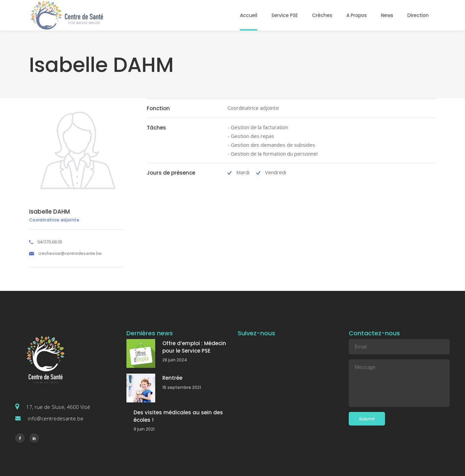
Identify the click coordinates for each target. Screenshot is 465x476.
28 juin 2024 (175, 360)
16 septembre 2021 (182, 387)
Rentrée (172, 378)
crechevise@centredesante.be (70, 253)
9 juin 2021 (144, 429)
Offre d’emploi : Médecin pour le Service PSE (194, 347)
